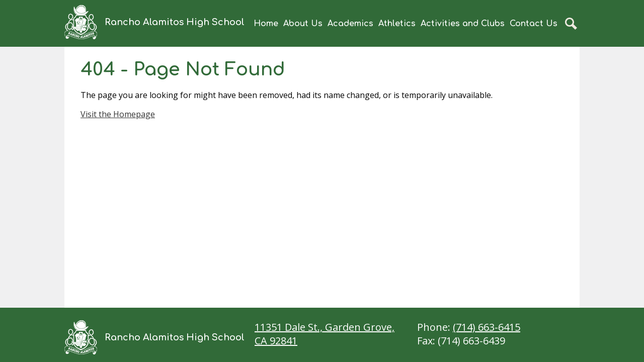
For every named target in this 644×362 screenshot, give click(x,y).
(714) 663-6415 (487, 327)
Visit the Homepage (118, 114)
